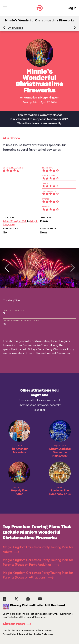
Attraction (30, 98)
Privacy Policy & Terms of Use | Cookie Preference (28, 634)
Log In (72, 8)
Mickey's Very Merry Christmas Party (50, 349)
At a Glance (16, 28)
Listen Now (18, 624)
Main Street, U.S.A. (15, 221)
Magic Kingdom (50, 98)
